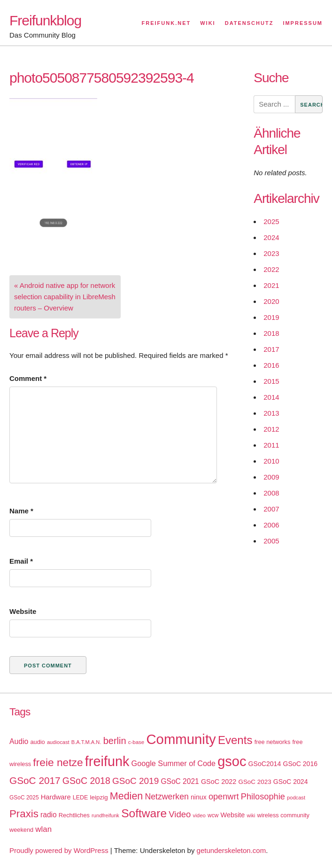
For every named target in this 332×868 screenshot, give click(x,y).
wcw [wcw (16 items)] (213, 815)
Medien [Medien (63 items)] (126, 796)
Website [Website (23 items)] (233, 815)
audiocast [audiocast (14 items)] (58, 742)
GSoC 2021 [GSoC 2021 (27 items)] (180, 781)
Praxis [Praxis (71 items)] (24, 814)
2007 (271, 509)
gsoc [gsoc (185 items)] (232, 761)
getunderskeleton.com (232, 850)
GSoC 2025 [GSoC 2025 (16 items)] (24, 798)
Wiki (208, 23)
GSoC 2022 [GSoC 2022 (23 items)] (219, 782)
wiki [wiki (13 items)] (251, 815)
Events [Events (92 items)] (235, 740)
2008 (271, 493)
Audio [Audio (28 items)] (19, 741)
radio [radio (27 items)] (49, 815)
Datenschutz (249, 23)
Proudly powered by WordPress (59, 850)
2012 (271, 429)
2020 (271, 301)
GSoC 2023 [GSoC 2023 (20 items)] (255, 782)
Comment (28, 378)
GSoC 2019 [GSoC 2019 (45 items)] (135, 781)
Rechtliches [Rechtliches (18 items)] (74, 815)
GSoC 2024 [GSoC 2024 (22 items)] (291, 782)
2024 (271, 237)
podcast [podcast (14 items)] (296, 798)
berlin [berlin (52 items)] (115, 741)
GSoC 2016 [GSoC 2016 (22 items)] (300, 764)
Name (21, 511)
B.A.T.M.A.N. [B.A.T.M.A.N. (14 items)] (86, 742)
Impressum (303, 23)
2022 (271, 269)
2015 (271, 381)
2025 (271, 221)
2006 (271, 525)
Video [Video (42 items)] (180, 814)
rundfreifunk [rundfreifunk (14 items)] (105, 815)
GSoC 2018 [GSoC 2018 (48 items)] (86, 781)
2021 (271, 285)
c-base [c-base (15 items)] (136, 742)
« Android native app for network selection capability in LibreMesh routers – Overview (65, 297)
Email (21, 561)
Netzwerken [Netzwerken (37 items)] (166, 797)
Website (23, 611)
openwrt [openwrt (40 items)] (224, 797)
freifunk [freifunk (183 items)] (107, 761)
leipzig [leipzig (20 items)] (99, 797)
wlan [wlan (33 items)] (43, 829)
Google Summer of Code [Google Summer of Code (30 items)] (174, 763)
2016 (271, 365)
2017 (271, 349)
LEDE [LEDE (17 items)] (81, 798)
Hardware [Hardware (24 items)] (56, 797)
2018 (271, 333)
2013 (271, 413)
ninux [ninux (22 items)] (199, 797)
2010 (271, 461)
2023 (271, 253)
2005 (271, 541)
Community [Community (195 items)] (181, 739)
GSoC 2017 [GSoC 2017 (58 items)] (35, 780)
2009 (271, 477)
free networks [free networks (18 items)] (273, 742)
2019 (271, 317)
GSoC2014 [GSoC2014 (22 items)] (265, 764)
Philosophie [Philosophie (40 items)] (263, 797)
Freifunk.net (166, 23)
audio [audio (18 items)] (37, 742)
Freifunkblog (45, 20)
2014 (271, 397)
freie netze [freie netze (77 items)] (58, 762)
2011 (271, 445)
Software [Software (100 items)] (144, 813)
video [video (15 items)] (199, 815)
